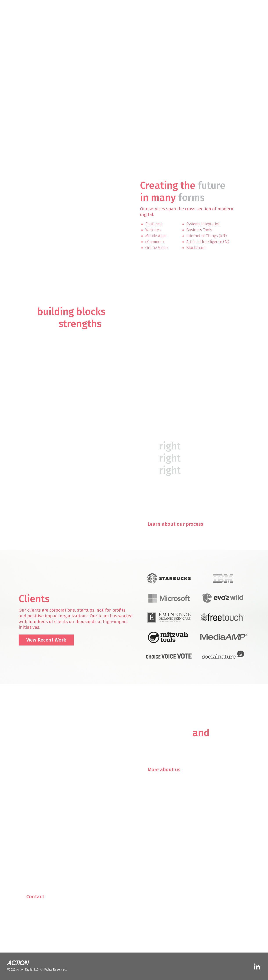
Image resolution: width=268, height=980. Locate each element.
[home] (23, 7)
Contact (35, 897)
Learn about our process (175, 524)
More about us (164, 770)
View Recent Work (46, 640)
